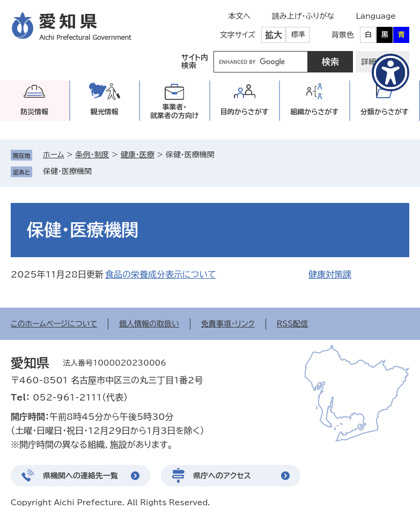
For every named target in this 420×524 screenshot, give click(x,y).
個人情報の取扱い (149, 324)
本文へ (239, 16)
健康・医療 (138, 155)
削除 (99, 171)
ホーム (53, 155)
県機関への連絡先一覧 (80, 476)
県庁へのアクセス (222, 476)
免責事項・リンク (228, 324)
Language (376, 16)
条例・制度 (93, 155)
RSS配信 (293, 324)
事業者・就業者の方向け (175, 111)
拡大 (274, 35)
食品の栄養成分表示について (161, 274)
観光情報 (105, 112)
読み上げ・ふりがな (303, 16)
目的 (245, 112)
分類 (385, 112)
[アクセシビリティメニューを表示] (390, 72)
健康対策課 (330, 274)
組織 (314, 112)
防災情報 (34, 112)
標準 (298, 35)
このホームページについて (54, 324)
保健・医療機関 (67, 171)
